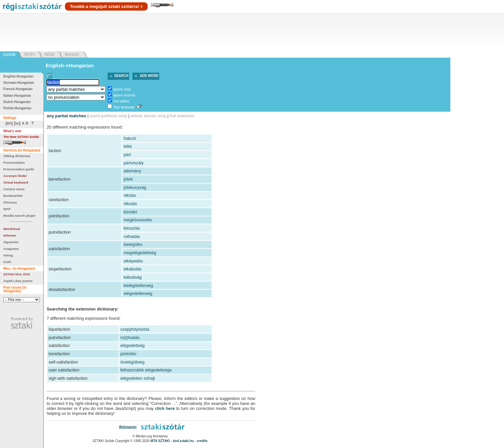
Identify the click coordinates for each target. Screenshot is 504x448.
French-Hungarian (18, 89)
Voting (8, 255)
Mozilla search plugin (19, 216)
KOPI (7, 262)
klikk (128, 146)
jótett (128, 179)
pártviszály (133, 163)
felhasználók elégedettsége (146, 370)
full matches (182, 116)
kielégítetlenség (138, 285)
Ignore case (122, 89)
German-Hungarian (19, 83)
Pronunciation (14, 163)
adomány (132, 171)
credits (202, 441)
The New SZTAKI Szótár (21, 137)
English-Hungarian (18, 76)
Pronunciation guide (19, 169)
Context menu (14, 189)
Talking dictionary (17, 156)
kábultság (133, 277)
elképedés (133, 261)
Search (121, 76)
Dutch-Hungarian (17, 102)
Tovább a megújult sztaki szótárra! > (106, 6)
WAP (7, 209)
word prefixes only (108, 116)
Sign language (124, 107)
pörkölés (128, 354)
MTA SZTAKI (160, 441)
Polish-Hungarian (17, 108)
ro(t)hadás (130, 337)
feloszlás (132, 228)
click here (165, 408)
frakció (130, 138)
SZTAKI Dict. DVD (17, 274)
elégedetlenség (138, 293)
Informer (10, 235)
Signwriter (11, 242)
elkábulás (132, 269)
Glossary (10, 202)
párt (127, 155)
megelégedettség (140, 253)
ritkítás (130, 195)
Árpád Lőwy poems (18, 281)
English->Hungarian (70, 65)
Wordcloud (12, 229)
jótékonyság (135, 187)
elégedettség (132, 345)
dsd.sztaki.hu (183, 441)
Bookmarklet (13, 196)
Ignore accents (124, 95)
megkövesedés (138, 220)
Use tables (121, 101)
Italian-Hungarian (17, 96)
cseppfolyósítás (135, 329)
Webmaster (128, 427)
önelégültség (132, 362)
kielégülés (133, 244)
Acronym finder (15, 176)
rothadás (132, 236)
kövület (130, 212)
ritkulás (130, 204)
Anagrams (11, 249)
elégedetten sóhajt (138, 378)
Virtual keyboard (16, 182)
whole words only (148, 116)
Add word (149, 76)
